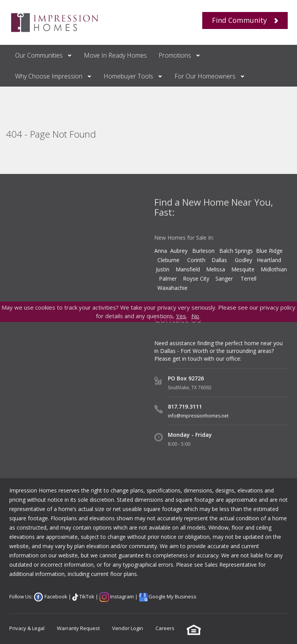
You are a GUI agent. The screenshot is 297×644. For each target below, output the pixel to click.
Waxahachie (172, 288)
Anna (161, 251)
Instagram (121, 596)
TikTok (86, 596)
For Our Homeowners (205, 76)
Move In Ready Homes (115, 55)
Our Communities (39, 55)
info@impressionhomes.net (198, 416)
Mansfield (188, 269)
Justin (163, 269)
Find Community (245, 20)
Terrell (248, 279)
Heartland (269, 260)
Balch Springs (236, 251)
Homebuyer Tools (128, 76)
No (195, 316)
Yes (181, 316)
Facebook (55, 596)
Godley (246, 260)
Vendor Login (128, 628)
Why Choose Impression (49, 76)
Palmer (168, 279)
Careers (165, 628)
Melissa (216, 269)
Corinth (196, 260)
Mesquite (243, 269)
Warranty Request (78, 628)
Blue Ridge (270, 251)
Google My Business (172, 596)
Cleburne (168, 260)
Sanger (224, 279)
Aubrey (179, 251)
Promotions (175, 55)
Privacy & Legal (27, 628)
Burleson (203, 251)
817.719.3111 (185, 406)
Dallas (223, 260)
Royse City (196, 279)
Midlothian (274, 269)
